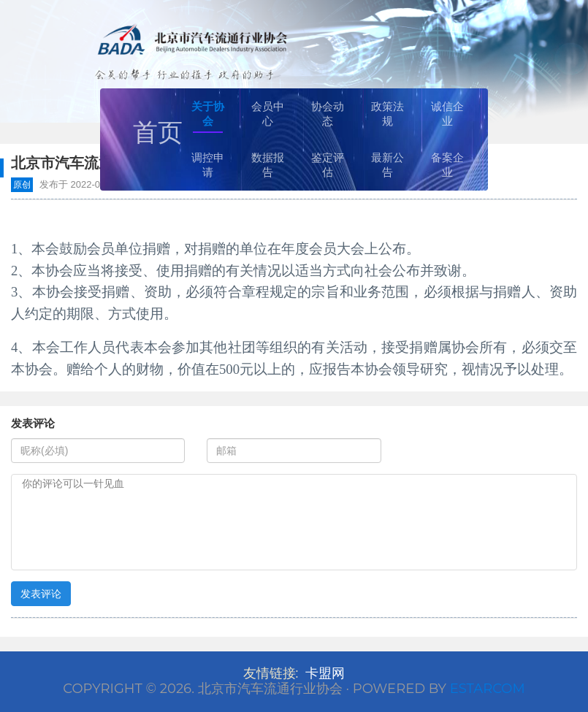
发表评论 (41, 594)
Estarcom (488, 689)
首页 (158, 132)
